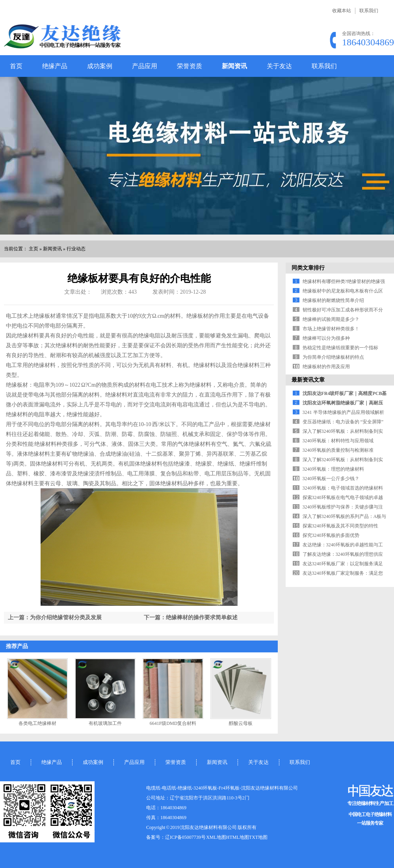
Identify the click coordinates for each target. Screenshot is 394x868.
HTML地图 (238, 837)
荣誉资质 (190, 66)
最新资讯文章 (308, 380)
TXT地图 (258, 837)
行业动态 (76, 249)
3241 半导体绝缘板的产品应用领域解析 (343, 412)
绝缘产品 (55, 66)
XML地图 (216, 837)
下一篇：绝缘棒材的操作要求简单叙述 (191, 617)
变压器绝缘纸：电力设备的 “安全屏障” (343, 422)
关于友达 (279, 66)
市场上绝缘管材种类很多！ (331, 329)
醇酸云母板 (241, 723)
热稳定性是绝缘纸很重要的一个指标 (340, 348)
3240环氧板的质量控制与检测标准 (338, 450)
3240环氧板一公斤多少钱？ (331, 479)
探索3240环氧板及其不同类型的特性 (340, 526)
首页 (16, 66)
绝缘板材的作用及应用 (326, 367)
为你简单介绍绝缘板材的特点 (333, 357)
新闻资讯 (234, 66)
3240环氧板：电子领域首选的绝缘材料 (343, 488)
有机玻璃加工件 (105, 723)
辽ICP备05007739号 (185, 837)
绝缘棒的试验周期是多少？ (331, 319)
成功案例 (100, 66)
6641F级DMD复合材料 (173, 723)
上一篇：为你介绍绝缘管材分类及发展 (55, 617)
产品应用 (145, 66)
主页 (33, 249)
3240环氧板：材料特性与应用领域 (338, 441)
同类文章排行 (308, 268)
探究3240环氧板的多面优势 (331, 535)
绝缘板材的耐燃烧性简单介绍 (333, 300)
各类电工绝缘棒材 (37, 723)
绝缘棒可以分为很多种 (326, 338)
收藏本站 (342, 11)
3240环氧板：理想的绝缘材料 (333, 469)
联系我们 (369, 11)
